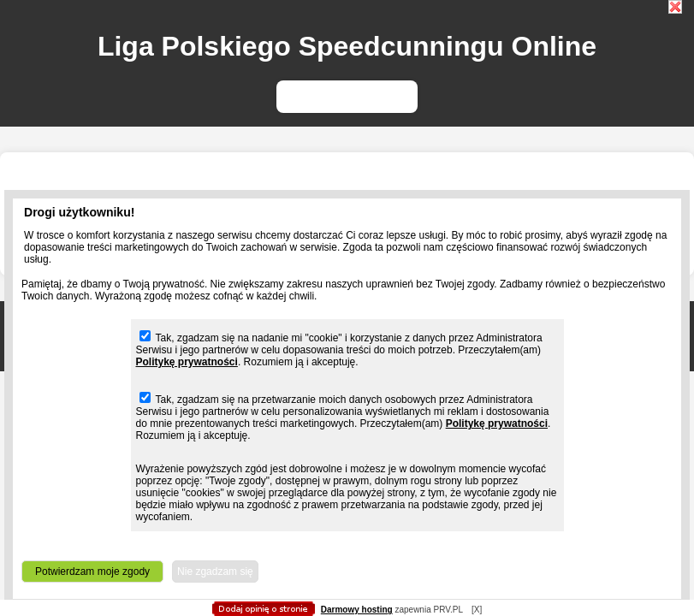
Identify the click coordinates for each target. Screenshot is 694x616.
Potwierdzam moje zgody (92, 572)
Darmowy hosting (357, 610)
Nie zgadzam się (215, 572)
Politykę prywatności (187, 362)
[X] (477, 610)
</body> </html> (347, 86)
